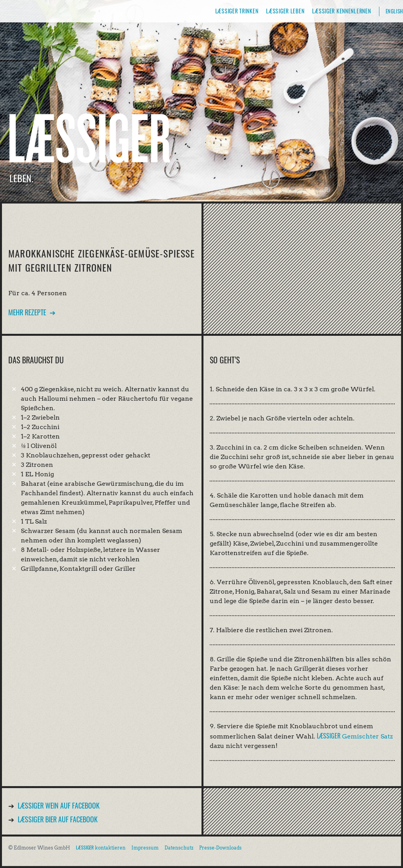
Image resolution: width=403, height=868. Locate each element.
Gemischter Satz (355, 736)
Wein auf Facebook (59, 805)
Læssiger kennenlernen (341, 11)
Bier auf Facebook (58, 819)
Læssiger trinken (237, 11)
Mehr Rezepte (27, 312)
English (394, 11)
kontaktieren (101, 848)
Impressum (145, 848)
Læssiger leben (285, 11)
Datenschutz (179, 848)
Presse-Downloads (220, 848)
